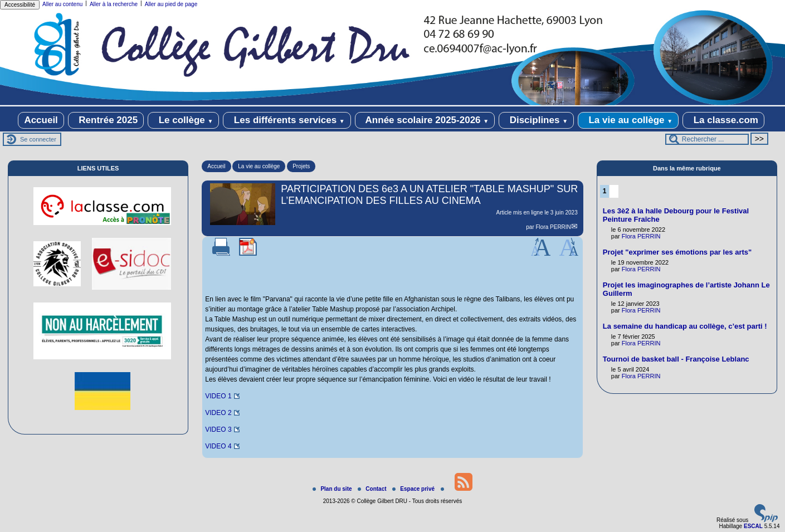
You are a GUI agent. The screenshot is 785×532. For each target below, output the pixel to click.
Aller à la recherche (114, 4)
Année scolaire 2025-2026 (425, 120)
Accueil (41, 120)
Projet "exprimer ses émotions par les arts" (677, 252)
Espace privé (414, 489)
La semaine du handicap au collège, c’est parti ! (685, 326)
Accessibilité (20, 5)
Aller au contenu (62, 4)
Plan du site (333, 489)
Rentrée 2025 (106, 120)
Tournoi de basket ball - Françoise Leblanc (676, 359)
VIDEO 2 (218, 413)
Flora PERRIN (554, 227)
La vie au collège (628, 120)
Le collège (184, 120)
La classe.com (723, 120)
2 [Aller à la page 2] (614, 191)
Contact (373, 489)
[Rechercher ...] (707, 139)
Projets (301, 166)
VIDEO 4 (218, 446)
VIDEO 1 (218, 396)
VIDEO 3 (218, 429)
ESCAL (753, 526)
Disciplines (536, 120)
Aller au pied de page (171, 4)
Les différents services (287, 120)
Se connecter (38, 139)
